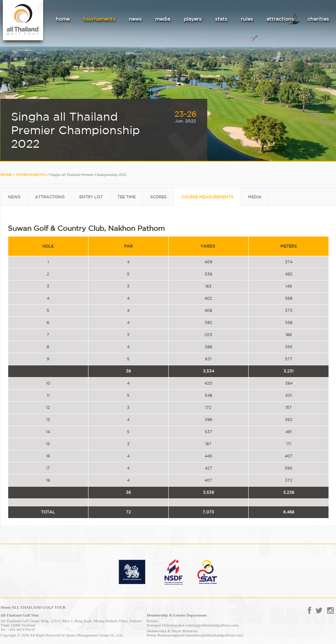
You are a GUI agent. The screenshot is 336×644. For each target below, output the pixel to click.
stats (221, 19)
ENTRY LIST (91, 197)
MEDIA (255, 197)
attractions (280, 19)
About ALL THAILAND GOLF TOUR (33, 607)
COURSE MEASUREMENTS (207, 197)
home (63, 19)
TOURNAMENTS (31, 174)
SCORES (158, 197)
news (135, 19)
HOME (7, 174)
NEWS (14, 197)
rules (247, 19)
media (163, 19)
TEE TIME (126, 197)
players (193, 19)
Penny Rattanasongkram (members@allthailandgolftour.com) (195, 635)
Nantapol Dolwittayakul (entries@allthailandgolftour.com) (193, 625)
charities (318, 19)
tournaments (99, 19)
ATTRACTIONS (50, 197)
